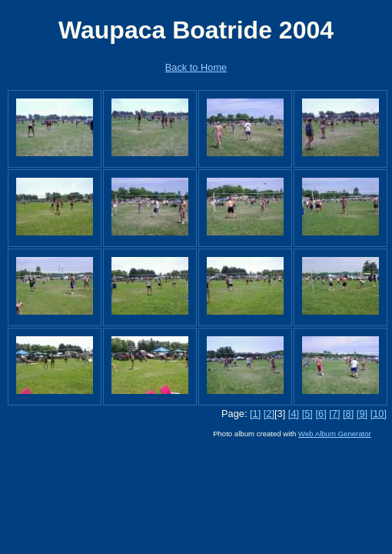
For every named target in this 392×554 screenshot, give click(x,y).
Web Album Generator (335, 434)
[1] (255, 414)
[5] (307, 414)
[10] (379, 414)
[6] (321, 414)
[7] (334, 414)
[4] (294, 414)
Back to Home (196, 67)
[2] (269, 414)
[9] (362, 414)
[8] (348, 414)
